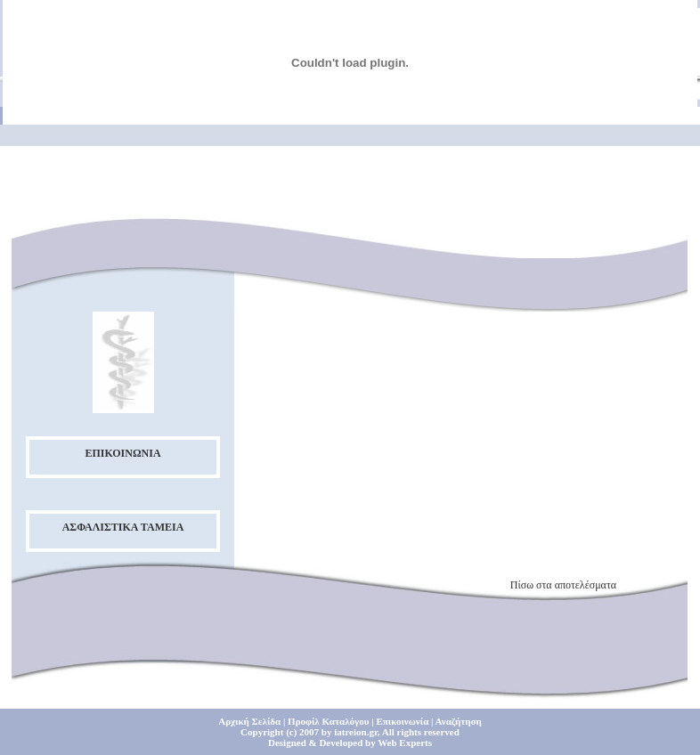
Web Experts (405, 743)
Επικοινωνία (402, 721)
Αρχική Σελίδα (249, 721)
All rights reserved (421, 732)
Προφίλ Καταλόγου (328, 721)
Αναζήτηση (459, 721)
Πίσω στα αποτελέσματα (563, 585)
